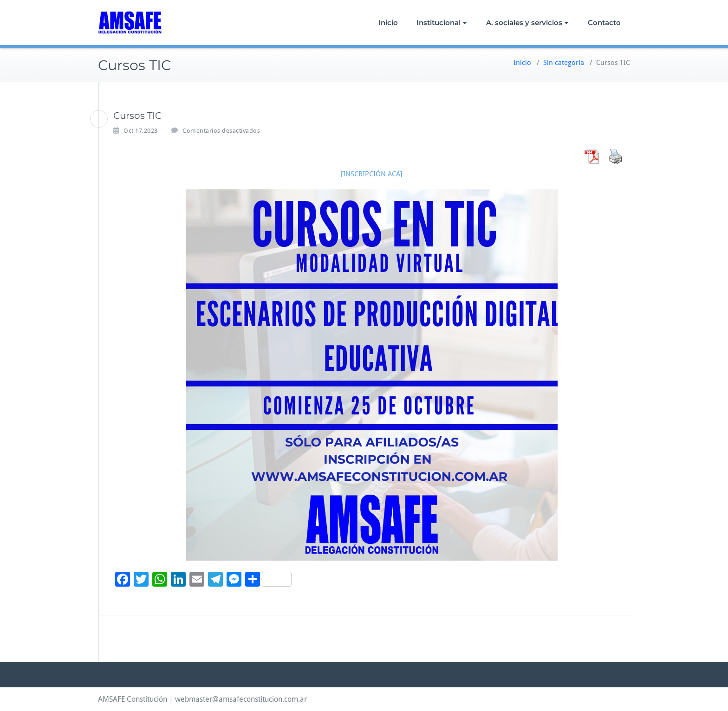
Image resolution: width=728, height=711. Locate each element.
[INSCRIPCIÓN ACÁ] (372, 174)
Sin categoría (564, 63)
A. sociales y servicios (527, 23)
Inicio (388, 23)
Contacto (604, 23)
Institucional (442, 23)
